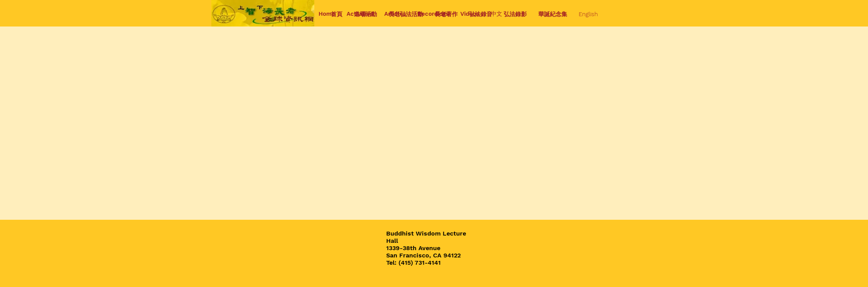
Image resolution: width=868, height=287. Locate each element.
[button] (365, 14)
